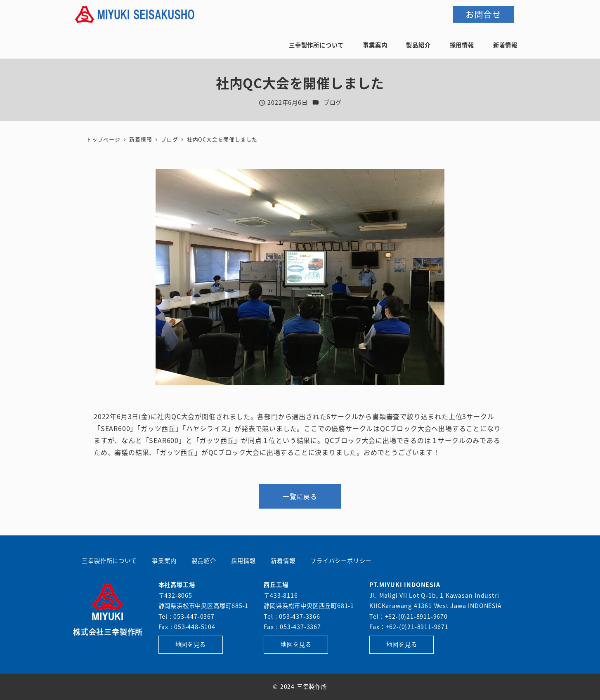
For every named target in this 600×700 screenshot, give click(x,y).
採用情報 (243, 561)
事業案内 (164, 561)
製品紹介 (204, 561)
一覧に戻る (300, 496)
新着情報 (283, 561)
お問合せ (483, 14)
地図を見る (191, 644)
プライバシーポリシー (341, 561)
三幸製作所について (109, 561)
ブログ (333, 102)
